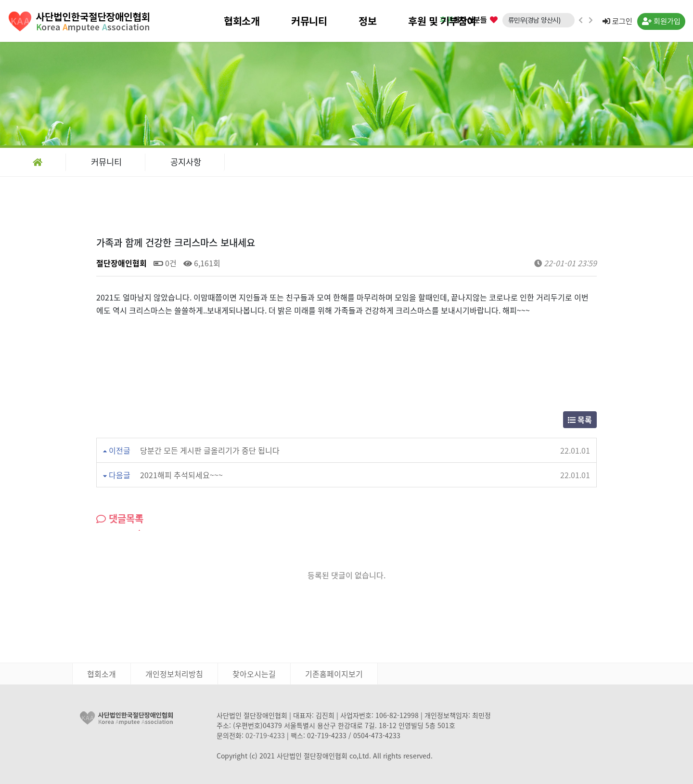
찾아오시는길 (254, 674)
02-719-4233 (265, 735)
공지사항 (186, 162)
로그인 (617, 21)
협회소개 (242, 21)
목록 (580, 419)
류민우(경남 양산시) (534, 20)
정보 (367, 21)
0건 (165, 263)
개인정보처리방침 (174, 674)
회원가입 (661, 21)
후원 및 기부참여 (442, 21)
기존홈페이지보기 (334, 674)
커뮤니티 (309, 21)
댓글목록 (120, 518)
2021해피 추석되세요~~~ (181, 475)
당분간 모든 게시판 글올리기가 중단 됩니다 (210, 450)
